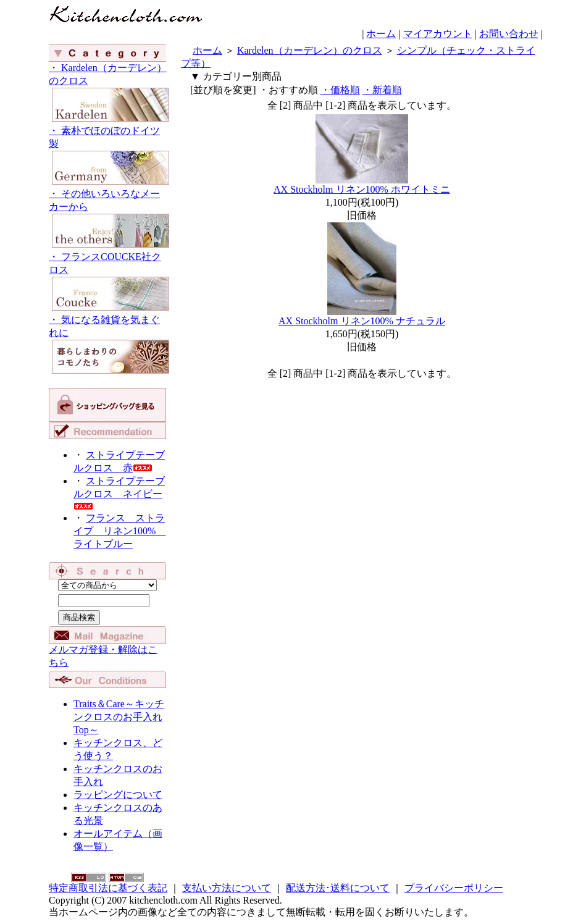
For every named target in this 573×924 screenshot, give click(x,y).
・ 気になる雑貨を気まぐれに (109, 346)
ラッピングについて (118, 795)
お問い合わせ (509, 34)
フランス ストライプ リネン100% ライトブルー (119, 531)
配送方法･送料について (338, 888)
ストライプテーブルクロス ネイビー (119, 493)
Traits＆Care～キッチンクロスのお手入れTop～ (119, 717)
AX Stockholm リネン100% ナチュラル (362, 321)
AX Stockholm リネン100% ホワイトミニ (362, 189)
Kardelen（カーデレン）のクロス (310, 50)
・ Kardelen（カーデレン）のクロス (109, 94)
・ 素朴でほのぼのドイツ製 (109, 157)
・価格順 (340, 90)
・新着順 (382, 90)
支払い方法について (227, 888)
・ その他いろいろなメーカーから (109, 220)
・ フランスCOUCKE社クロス (109, 283)
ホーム (381, 34)
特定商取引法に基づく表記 (108, 888)
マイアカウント (438, 34)
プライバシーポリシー (454, 888)
